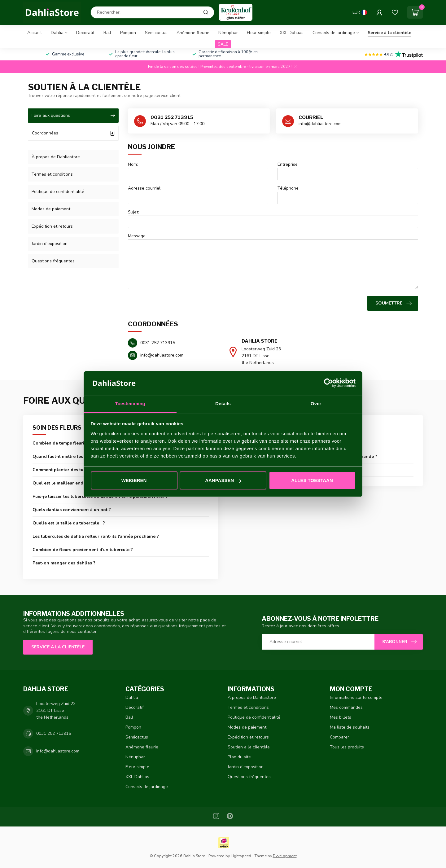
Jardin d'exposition (50, 244)
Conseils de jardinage (334, 33)
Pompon (128, 33)
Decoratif (85, 33)
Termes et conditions (52, 174)
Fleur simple (259, 33)
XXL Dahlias (292, 33)
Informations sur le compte (356, 697)
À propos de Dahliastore (56, 157)
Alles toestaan (312, 480)
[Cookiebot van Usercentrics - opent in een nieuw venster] (328, 383)
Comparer (339, 737)
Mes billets (341, 717)
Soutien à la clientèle (249, 747)
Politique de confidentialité (58, 192)
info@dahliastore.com (58, 751)
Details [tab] (223, 403)
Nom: (133, 164)
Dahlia (57, 33)
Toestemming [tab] (130, 403)
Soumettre (394, 303)
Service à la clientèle (389, 33)
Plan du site (239, 757)
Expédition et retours (52, 226)
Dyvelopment (285, 856)
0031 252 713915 (54, 733)
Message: (137, 236)
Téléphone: (289, 188)
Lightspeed (241, 856)
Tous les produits (347, 747)
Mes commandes (346, 707)
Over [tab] (316, 403)
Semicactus (156, 33)
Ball (107, 33)
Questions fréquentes (53, 261)
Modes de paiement (51, 209)
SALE (223, 44)
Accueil (35, 33)
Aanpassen (223, 480)
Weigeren (134, 480)
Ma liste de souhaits (350, 727)
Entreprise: (288, 164)
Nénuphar (228, 33)
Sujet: (133, 212)
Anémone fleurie (193, 33)
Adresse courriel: (145, 188)
